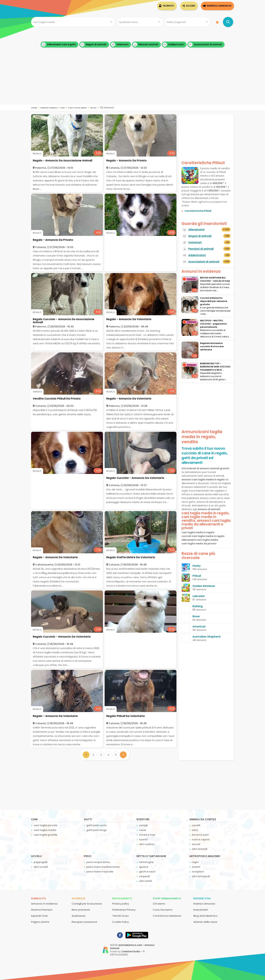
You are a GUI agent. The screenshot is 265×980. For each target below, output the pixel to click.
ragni (195, 862)
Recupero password (84, 922)
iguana (144, 867)
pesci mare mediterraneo (103, 867)
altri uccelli (41, 867)
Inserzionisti (201, 910)
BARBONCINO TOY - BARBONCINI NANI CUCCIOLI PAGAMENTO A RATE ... (215, 367)
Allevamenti (196, 230)
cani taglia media (77, 107)
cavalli (196, 825)
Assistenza (79, 916)
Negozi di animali (93, 44)
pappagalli (41, 862)
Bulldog (198, 606)
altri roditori (147, 844)
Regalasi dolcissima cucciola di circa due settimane (212, 346)
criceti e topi (147, 835)
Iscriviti (168, 6)
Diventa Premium (42, 910)
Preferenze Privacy (124, 910)
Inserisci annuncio (219, 6)
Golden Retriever (204, 586)
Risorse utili (202, 898)
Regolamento (122, 898)
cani (62, 107)
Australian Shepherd (206, 637)
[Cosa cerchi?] (73, 22)
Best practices (81, 910)
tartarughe (146, 862)
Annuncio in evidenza (44, 904)
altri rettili (146, 881)
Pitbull (197, 576)
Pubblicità (38, 898)
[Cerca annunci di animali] (228, 22)
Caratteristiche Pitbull (198, 211)
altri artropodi (201, 876)
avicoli (196, 844)
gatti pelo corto (97, 825)
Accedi (191, 6)
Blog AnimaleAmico (205, 916)
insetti (196, 867)
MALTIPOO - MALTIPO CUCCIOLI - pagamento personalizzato (213, 324)
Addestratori (173, 44)
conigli (143, 825)
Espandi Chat (39, 916)
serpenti (145, 876)
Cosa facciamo (163, 910)
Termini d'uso (121, 916)
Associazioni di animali (205, 44)
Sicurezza (79, 898)
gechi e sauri (147, 872)
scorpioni (198, 872)
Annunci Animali (49, 107)
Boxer (196, 616)
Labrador (199, 596)
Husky (197, 566)
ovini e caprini (201, 840)
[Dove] (188, 22)
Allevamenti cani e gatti (59, 44)
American (199, 627)
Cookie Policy (121, 922)
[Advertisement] (132, 81)
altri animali (200, 849)
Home (34, 107)
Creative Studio (131, 952)
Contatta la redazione (167, 916)
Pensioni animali (146, 44)
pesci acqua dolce (98, 862)
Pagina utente (40, 922)
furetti (143, 840)
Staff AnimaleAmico (167, 898)
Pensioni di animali (201, 249)
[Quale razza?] (140, 22)
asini (195, 830)
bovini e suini (200, 835)
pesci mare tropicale (100, 872)
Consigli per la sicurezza (87, 904)
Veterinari (120, 44)
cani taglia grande (45, 835)
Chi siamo (159, 904)
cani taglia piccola (45, 825)
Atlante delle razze (205, 922)
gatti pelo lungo (97, 830)
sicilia (93, 107)
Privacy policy (121, 904)
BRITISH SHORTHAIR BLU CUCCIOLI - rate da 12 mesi (215, 279)
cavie (143, 830)
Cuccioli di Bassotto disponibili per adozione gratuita (214, 301)
